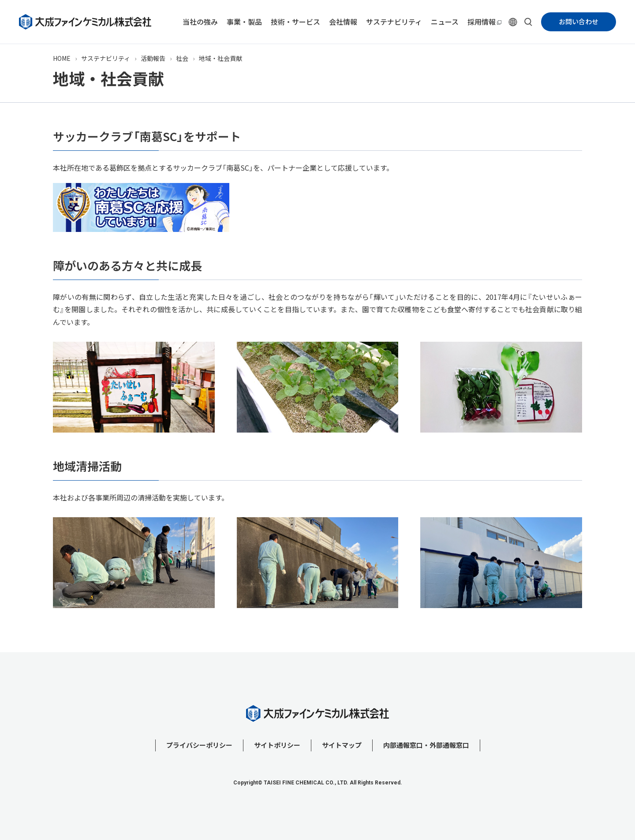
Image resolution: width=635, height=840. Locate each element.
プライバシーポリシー (199, 745)
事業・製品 (244, 22)
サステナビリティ (394, 22)
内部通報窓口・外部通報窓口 (426, 745)
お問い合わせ (579, 22)
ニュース (445, 22)
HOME (62, 58)
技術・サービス (295, 22)
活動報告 (153, 58)
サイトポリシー (277, 745)
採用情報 (482, 22)
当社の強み (200, 22)
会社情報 (343, 22)
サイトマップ (342, 745)
